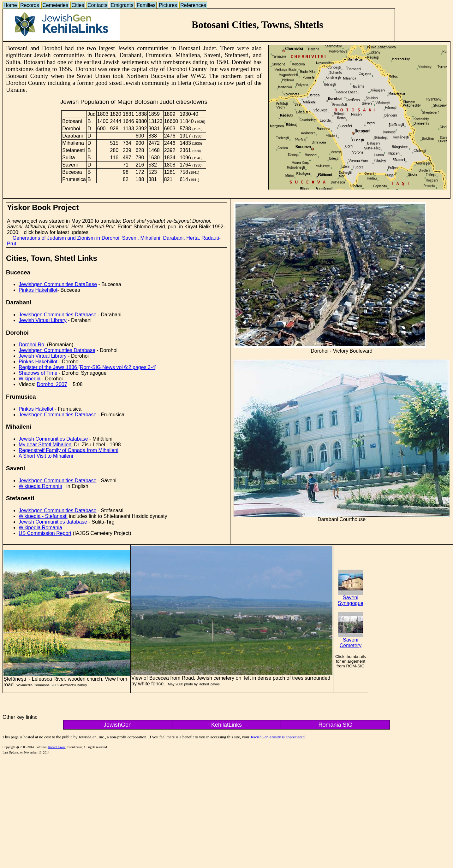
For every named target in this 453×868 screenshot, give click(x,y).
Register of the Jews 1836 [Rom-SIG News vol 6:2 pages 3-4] (88, 367)
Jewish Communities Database (53, 439)
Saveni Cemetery (351, 640)
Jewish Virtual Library (43, 320)
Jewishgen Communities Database (57, 315)
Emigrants (122, 5)
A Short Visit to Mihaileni (46, 456)
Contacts (97, 5)
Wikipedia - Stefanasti (43, 516)
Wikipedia (30, 379)
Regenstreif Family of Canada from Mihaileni (69, 450)
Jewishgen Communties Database (57, 350)
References (193, 5)
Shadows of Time (38, 373)
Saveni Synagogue (351, 598)
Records (30, 5)
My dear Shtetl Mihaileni (46, 445)
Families (146, 5)
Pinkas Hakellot (36, 409)
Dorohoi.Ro (31, 345)
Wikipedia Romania (40, 486)
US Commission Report (45, 533)
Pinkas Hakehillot (38, 290)
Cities (78, 5)
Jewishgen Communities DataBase (58, 284)
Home (10, 5)
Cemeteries (55, 5)
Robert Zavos (57, 747)
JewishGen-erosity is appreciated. (278, 737)
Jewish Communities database (53, 522)
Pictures (168, 5)
